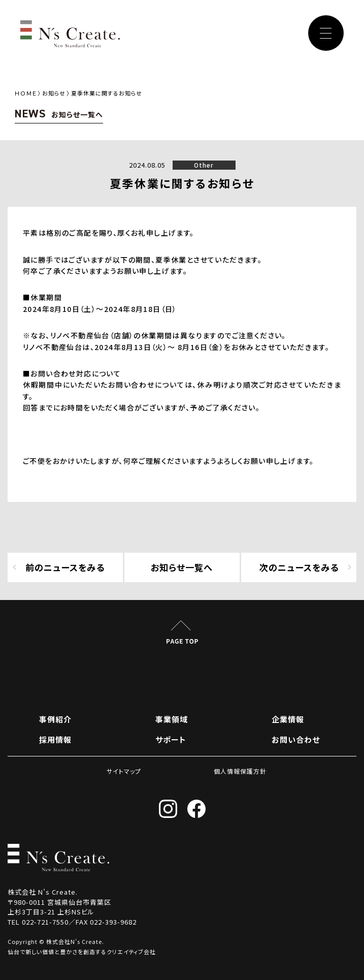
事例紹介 (55, 719)
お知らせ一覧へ (182, 567)
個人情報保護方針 (240, 771)
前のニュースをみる (65, 567)
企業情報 (288, 719)
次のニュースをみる (299, 567)
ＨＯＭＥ (26, 93)
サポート (171, 739)
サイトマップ (124, 771)
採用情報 (55, 739)
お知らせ (54, 93)
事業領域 (172, 719)
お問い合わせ (296, 739)
